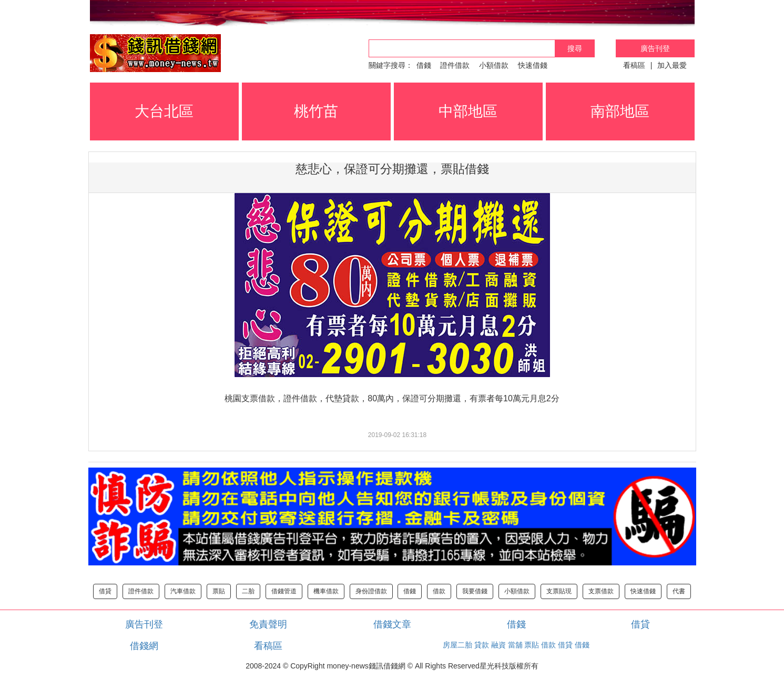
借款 (439, 591)
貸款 (482, 645)
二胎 (248, 591)
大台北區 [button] (164, 111)
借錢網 (144, 646)
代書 (679, 591)
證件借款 (455, 65)
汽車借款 (183, 591)
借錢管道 (284, 591)
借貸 (105, 591)
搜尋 (575, 48)
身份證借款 (371, 591)
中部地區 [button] (468, 111)
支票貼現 (559, 591)
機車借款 (326, 591)
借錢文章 (392, 624)
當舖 (515, 645)
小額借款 (494, 65)
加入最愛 (672, 65)
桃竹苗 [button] (316, 111)
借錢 (424, 65)
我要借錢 (475, 591)
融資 (498, 645)
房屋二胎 (457, 645)
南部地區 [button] (620, 111)
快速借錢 (533, 65)
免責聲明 (268, 624)
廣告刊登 (655, 48)
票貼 (219, 591)
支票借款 (601, 591)
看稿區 (634, 65)
